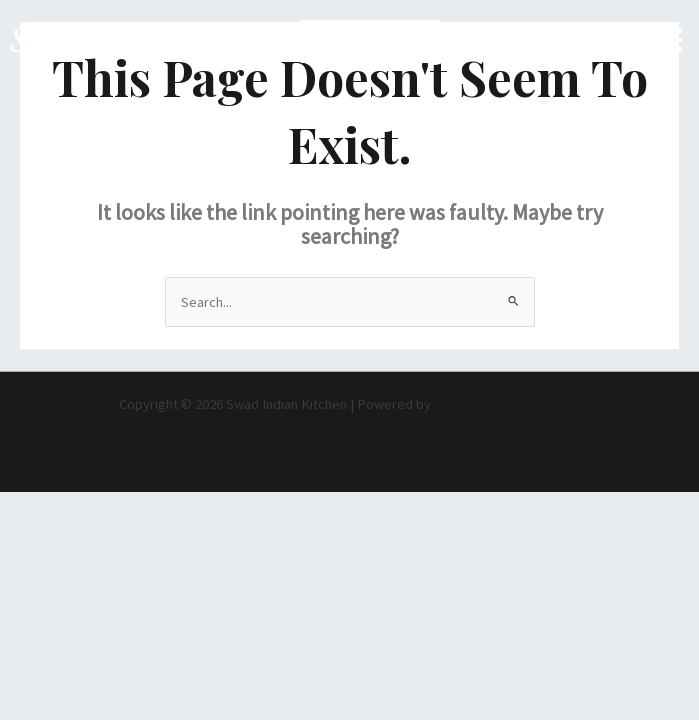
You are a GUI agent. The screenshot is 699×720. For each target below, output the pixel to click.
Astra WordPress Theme (507, 404)
